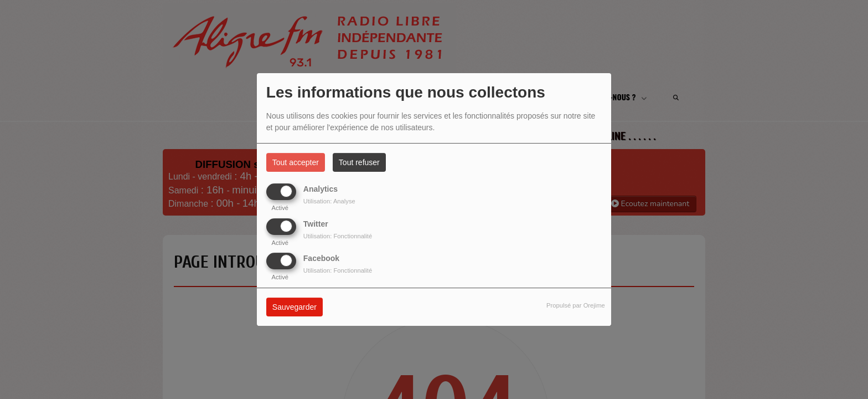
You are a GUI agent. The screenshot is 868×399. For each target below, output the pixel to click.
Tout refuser (359, 162)
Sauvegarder (294, 307)
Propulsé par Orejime (576, 305)
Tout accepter (296, 162)
